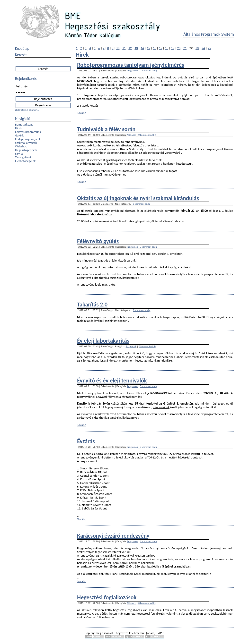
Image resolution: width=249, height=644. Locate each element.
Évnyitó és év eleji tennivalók (112, 380)
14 (142, 48)
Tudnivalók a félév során (106, 129)
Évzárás (86, 441)
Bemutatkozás (24, 124)
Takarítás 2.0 (92, 304)
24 (203, 48)
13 (136, 48)
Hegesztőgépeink (26, 150)
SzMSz (19, 154)
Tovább (82, 113)
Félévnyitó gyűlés (98, 241)
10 (118, 48)
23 (197, 48)
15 (148, 48)
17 (161, 48)
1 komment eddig (149, 541)
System (228, 34)
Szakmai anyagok (26, 143)
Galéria (20, 135)
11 (124, 48)
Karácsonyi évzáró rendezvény (113, 536)
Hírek (18, 128)
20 (179, 48)
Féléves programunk (28, 132)
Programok (211, 34)
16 (155, 48)
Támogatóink (23, 157)
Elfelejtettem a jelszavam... (27, 110)
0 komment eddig (149, 71)
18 (167, 48)
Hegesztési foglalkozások (107, 597)
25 (209, 48)
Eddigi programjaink (28, 139)
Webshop (21, 146)
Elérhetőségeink (25, 161)
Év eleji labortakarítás (103, 341)
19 (173, 48)
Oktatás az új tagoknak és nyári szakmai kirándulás (138, 198)
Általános (192, 34)
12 (130, 48)
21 (185, 48)
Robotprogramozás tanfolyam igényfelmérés (131, 65)
